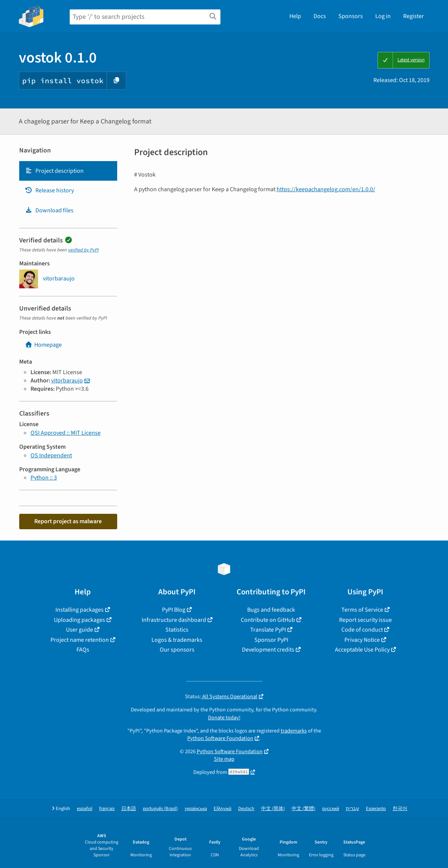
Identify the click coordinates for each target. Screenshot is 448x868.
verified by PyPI (83, 250)
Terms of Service (362, 610)
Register (414, 16)
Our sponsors (177, 650)
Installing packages (80, 610)
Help (295, 16)
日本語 (129, 809)
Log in (383, 16)
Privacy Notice (362, 640)
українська (196, 809)
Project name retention (80, 640)
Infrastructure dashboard (174, 620)
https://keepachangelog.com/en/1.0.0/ (326, 189)
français (107, 809)
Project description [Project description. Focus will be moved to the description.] (54, 171)
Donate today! (224, 718)
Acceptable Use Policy (362, 650)
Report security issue (365, 620)
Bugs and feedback (271, 610)
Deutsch (246, 809)
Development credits (268, 650)
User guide (80, 630)
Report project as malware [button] (68, 521)
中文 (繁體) (304, 809)
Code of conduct (362, 630)
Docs (320, 16)
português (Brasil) (160, 809)
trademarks (294, 731)
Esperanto (376, 809)
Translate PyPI (268, 630)
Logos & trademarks (177, 640)
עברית (352, 809)
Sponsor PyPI (271, 640)
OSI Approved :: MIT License (66, 433)
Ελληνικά (222, 809)
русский (331, 809)
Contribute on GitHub (268, 620)
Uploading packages (80, 620)
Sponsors (351, 16)
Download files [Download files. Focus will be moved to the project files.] (49, 210)
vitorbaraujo (67, 381)
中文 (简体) (273, 809)
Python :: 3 (44, 478)
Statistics (177, 630)
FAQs (83, 650)
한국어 (400, 809)
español (85, 809)
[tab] (68, 171)
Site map (224, 759)
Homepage (43, 345)
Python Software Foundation (220, 738)
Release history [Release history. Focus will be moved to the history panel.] (49, 190)
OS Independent (51, 455)
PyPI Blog (174, 610)
